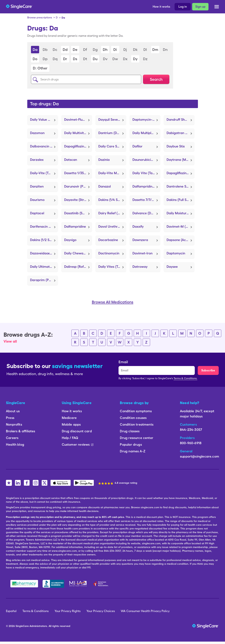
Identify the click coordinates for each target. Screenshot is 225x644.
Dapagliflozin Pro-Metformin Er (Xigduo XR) (180, 173)
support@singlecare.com (199, 456)
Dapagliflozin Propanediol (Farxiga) (78, 146)
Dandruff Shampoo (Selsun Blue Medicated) (180, 119)
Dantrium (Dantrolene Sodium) (112, 133)
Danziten (37, 186)
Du (95, 59)
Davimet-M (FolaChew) (180, 226)
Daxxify (138, 226)
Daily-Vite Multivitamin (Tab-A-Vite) (112, 173)
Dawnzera (140, 240)
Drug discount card (77, 431)
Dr (65, 59)
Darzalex (37, 160)
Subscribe (208, 370)
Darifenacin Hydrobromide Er (44, 226)
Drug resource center (137, 438)
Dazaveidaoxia (41, 253)
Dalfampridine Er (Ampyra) (146, 186)
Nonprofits (14, 424)
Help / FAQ (70, 438)
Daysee (172, 267)
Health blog (15, 444)
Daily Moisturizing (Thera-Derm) (180, 213)
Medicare (69, 418)
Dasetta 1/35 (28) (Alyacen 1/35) (78, 173)
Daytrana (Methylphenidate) (180, 160)
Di (115, 50)
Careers (12, 438)
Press (10, 418)
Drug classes (130, 431)
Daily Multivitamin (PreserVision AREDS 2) (78, 133)
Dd (65, 50)
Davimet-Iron (142, 253)
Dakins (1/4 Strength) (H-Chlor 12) (112, 200)
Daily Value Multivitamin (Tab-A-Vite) (44, 119)
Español (11, 611)
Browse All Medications (113, 302)
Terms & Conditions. (185, 378)
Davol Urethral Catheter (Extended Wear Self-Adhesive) (112, 226)
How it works (161, 7)
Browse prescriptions (40, 17)
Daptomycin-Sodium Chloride (146, 119)
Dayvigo (70, 240)
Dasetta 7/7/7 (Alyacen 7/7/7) (146, 200)
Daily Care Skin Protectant (112, 146)
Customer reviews (78, 444)
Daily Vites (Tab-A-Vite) (112, 267)
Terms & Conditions (36, 611)
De (75, 50)
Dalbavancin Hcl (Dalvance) (44, 146)
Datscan (71, 160)
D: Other (40, 68)
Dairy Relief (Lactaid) (112, 213)
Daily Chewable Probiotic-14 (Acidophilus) (78, 253)
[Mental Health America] (78, 584)
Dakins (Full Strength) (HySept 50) (180, 200)
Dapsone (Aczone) (180, 240)
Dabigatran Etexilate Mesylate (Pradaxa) (180, 133)
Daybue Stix (176, 146)
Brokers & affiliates (21, 431)
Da (35, 50)
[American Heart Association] (102, 584)
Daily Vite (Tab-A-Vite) (146, 173)
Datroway (140, 267)
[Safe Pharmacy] (24, 584)
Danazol (105, 186)
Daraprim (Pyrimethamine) (44, 280)
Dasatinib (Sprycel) (78, 213)
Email (123, 362)
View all (10, 341)
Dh (105, 50)
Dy (135, 59)
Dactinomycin (109, 253)
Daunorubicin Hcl (146, 160)
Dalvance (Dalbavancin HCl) (146, 213)
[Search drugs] (86, 79)
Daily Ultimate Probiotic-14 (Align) (44, 267)
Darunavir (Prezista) (78, 186)
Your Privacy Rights (68, 611)
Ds (75, 59)
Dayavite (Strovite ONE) (78, 200)
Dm (155, 50)
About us (13, 411)
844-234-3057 (191, 430)
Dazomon (37, 133)
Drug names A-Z (133, 451)
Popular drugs (131, 444)
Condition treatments (137, 424)
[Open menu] (217, 7)
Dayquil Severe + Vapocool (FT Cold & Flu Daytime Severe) (112, 119)
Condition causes (133, 418)
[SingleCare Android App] (84, 483)
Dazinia (104, 160)
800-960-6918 (191, 443)
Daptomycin (176, 253)
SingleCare (22, 626)
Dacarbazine (108, 240)
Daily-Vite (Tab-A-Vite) (44, 173)
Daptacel (37, 213)
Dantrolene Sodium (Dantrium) (180, 186)
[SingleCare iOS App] (61, 483)
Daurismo (37, 200)
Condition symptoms (136, 411)
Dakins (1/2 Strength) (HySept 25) (44, 240)
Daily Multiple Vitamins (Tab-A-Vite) (146, 133)
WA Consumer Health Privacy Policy (145, 611)
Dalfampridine (75, 226)
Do (35, 59)
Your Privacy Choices (101, 611)
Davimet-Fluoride (77, 119)
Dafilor (137, 146)
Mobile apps (71, 424)
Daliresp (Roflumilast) (78, 267)
